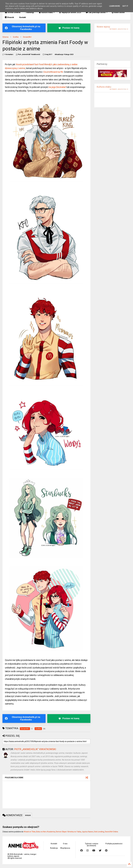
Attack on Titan (30, 832)
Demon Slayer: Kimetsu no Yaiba (68, 832)
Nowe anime (118, 12)
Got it (125, 6)
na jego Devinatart (57, 87)
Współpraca (65, 848)
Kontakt (22, 17)
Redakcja (54, 848)
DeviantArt (27, 37)
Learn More (115, 6)
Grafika (16, 37)
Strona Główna (13, 12)
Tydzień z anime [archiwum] (91, 845)
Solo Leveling (99, 832)
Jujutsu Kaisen (87, 832)
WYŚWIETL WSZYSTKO (119, 29)
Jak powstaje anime (97, 12)
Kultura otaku (47, 12)
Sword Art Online (111, 832)
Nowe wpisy (103, 27)
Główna (5, 37)
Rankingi (30, 12)
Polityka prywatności (114, 844)
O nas (65, 844)
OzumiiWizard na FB (53, 72)
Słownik (9, 17)
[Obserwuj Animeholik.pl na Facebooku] (24, 28)
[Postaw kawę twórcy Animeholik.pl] (69, 28)
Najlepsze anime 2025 (70, 12)
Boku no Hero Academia (46, 832)
